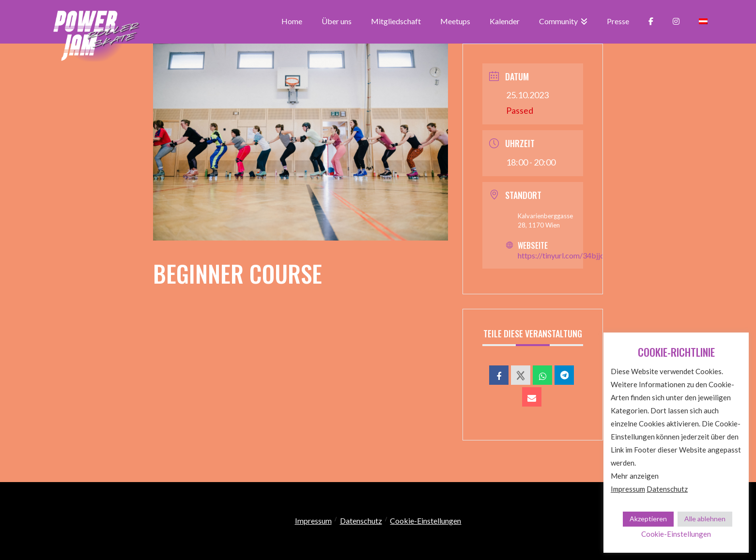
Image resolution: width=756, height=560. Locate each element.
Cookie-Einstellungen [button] (425, 521)
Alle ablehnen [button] (705, 519)
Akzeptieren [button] (648, 519)
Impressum (313, 521)
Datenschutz (361, 521)
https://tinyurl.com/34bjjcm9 (566, 255)
